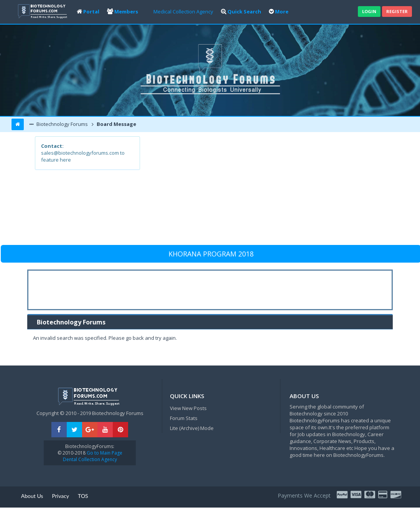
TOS (83, 496)
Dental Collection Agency (90, 459)
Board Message (116, 124)
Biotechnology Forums (62, 124)
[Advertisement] (262, 190)
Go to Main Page (104, 453)
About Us (32, 496)
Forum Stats (184, 418)
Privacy (60, 496)
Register (397, 11)
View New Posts (188, 408)
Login (369, 11)
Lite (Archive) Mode (192, 428)
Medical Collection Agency (183, 12)
